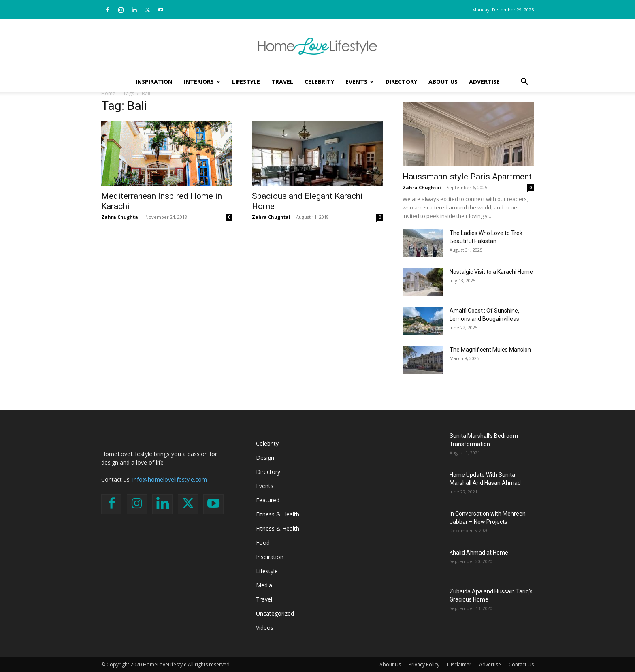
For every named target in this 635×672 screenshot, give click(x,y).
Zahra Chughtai (120, 217)
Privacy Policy (424, 665)
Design (265, 458)
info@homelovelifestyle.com (170, 479)
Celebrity (319, 82)
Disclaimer (459, 665)
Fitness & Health (278, 514)
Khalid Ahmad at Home (479, 553)
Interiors (202, 82)
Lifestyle (246, 82)
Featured (268, 500)
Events (360, 82)
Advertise (484, 82)
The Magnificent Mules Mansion (490, 350)
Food (263, 543)
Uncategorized (275, 613)
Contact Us (521, 665)
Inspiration (154, 82)
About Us (443, 82)
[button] (524, 82)
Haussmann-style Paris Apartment (467, 177)
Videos (265, 628)
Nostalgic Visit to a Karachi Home (491, 272)
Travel (282, 82)
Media (264, 585)
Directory (401, 82)
